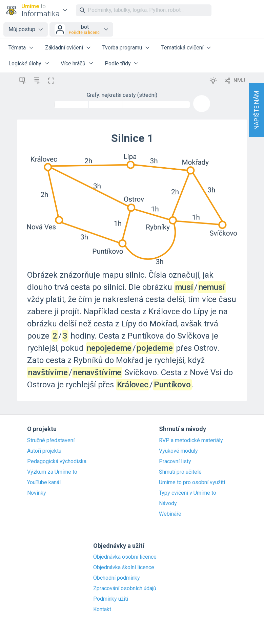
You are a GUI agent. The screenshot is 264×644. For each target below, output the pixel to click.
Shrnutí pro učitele (180, 472)
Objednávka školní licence (124, 567)
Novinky (37, 493)
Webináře (170, 514)
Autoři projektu (44, 451)
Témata (17, 48)
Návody (168, 503)
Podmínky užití (111, 599)
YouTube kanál (44, 482)
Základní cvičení (64, 48)
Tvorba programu (122, 48)
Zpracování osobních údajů (125, 588)
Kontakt (102, 609)
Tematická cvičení (182, 48)
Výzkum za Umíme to (52, 472)
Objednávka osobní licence (125, 557)
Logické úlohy (25, 63)
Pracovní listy (175, 461)
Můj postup (22, 29)
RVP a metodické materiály (191, 441)
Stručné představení (51, 441)
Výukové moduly (178, 451)
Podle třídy (118, 63)
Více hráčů (73, 63)
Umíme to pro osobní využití (192, 482)
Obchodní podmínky (117, 578)
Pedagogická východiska (57, 461)
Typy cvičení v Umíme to (188, 493)
